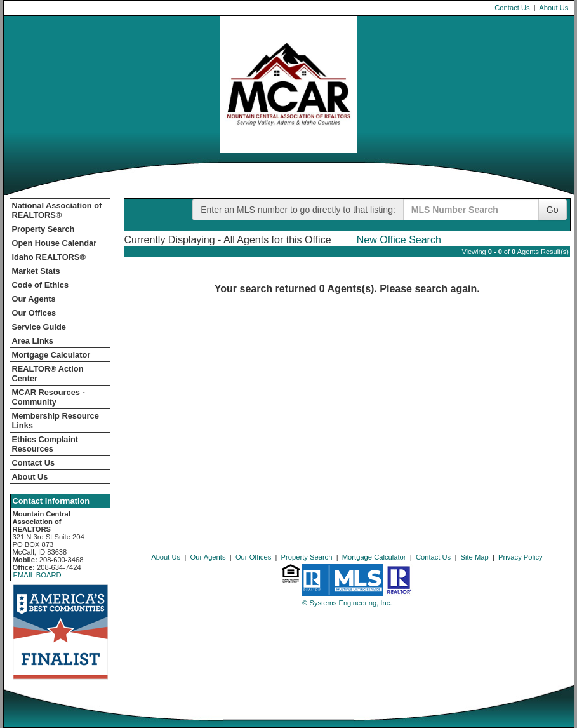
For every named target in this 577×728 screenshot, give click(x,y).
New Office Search (399, 240)
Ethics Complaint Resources (45, 444)
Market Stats (36, 271)
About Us (554, 8)
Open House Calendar (55, 243)
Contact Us (512, 8)
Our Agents (34, 299)
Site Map (475, 557)
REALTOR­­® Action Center (48, 374)
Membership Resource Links (56, 421)
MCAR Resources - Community (49, 397)
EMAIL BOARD (37, 575)
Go (553, 210)
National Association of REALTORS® (57, 210)
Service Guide (39, 327)
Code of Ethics (41, 285)
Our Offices (34, 313)
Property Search (43, 229)
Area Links (33, 341)
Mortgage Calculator (51, 355)
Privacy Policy (521, 557)
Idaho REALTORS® (49, 257)
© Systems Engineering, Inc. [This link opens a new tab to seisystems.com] (347, 603)
